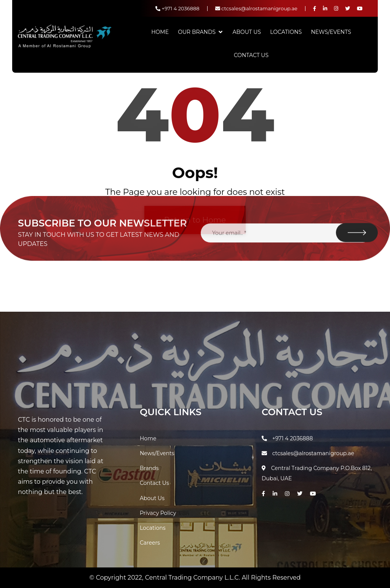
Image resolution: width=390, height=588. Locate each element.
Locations (286, 32)
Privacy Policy (158, 513)
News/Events (331, 32)
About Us (247, 32)
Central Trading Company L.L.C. (193, 578)
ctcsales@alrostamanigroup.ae (256, 8)
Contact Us (251, 55)
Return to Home (195, 220)
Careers (150, 543)
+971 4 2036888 (177, 8)
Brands (149, 468)
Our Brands (197, 32)
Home (160, 32)
